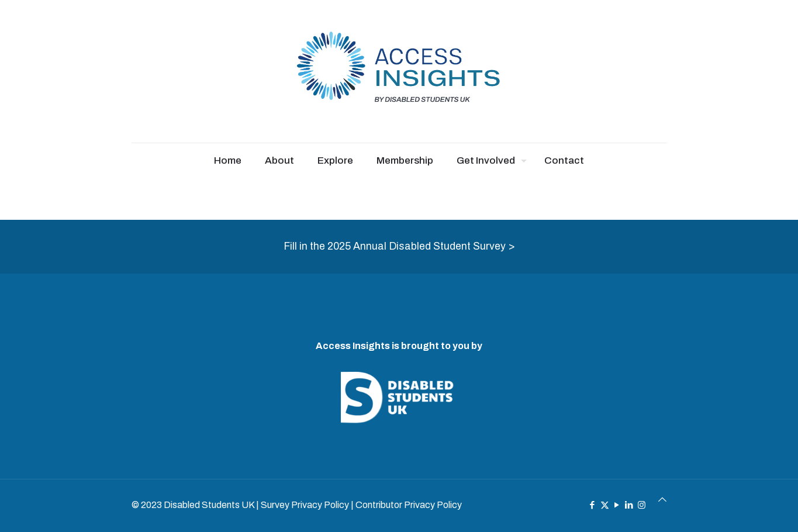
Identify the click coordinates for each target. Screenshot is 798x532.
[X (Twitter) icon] (605, 505)
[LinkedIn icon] (629, 505)
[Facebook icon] (593, 505)
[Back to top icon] (662, 500)
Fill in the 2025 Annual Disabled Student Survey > (399, 246)
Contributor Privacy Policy (409, 505)
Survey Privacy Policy (305, 505)
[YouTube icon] (617, 505)
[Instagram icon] (642, 505)
